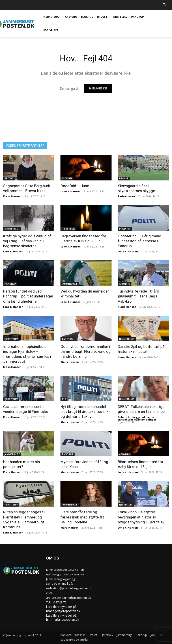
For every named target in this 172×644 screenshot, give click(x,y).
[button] (164, 5)
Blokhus (67, 178)
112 (64, 399)
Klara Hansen (12, 472)
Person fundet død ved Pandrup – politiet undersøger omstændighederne (28, 296)
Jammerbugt (12, 229)
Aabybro (125, 284)
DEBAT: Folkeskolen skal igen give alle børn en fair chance (142, 409)
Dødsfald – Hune (75, 186)
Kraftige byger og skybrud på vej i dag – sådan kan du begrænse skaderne (27, 241)
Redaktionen (126, 196)
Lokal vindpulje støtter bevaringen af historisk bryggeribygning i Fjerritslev (141, 517)
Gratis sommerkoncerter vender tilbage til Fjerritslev (26, 409)
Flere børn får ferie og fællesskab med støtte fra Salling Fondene (83, 517)
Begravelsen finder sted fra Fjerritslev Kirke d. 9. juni (83, 239)
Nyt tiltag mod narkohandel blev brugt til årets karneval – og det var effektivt (85, 412)
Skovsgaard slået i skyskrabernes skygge (136, 188)
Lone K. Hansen (71, 191)
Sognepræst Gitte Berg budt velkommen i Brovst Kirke (27, 188)
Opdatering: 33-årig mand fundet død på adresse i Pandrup (140, 241)
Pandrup (125, 229)
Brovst (9, 178)
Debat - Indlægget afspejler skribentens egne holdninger (137, 418)
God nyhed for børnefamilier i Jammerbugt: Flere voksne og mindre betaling (86, 351)
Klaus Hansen (12, 196)
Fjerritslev (68, 229)
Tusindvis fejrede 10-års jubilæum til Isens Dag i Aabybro (138, 296)
